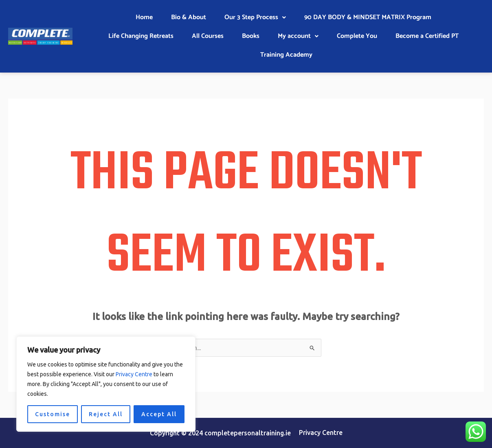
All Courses (208, 36)
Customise (53, 414)
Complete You (357, 36)
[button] (255, 18)
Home (144, 17)
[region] (106, 384)
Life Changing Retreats (141, 36)
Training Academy (286, 55)
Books (251, 36)
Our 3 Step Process (255, 17)
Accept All (159, 414)
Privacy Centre (134, 374)
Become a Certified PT (427, 36)
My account (298, 36)
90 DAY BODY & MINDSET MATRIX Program (368, 17)
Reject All (106, 414)
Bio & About (189, 17)
